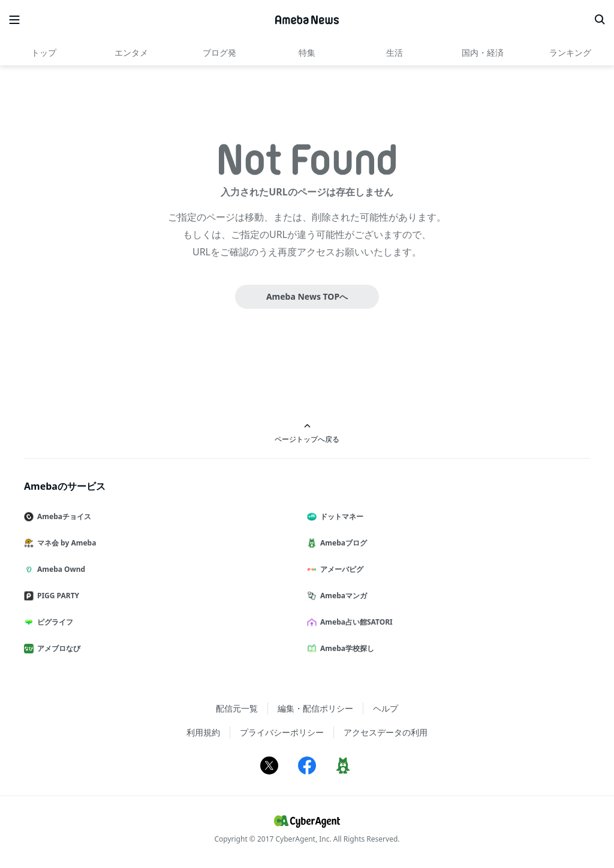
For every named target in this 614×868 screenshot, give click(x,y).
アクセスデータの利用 (386, 732)
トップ (44, 52)
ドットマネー (340, 516)
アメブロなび (57, 648)
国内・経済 (483, 52)
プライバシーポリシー (282, 732)
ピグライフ (53, 622)
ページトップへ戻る (307, 433)
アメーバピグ (340, 569)
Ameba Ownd (59, 569)
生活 (395, 52)
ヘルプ (386, 708)
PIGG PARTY (56, 596)
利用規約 (203, 732)
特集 (307, 52)
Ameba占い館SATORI (355, 622)
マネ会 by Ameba (65, 543)
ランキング (570, 52)
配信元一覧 (237, 708)
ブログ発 (219, 52)
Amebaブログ (342, 543)
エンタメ (131, 52)
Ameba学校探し (345, 648)
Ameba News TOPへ (307, 296)
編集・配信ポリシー (315, 708)
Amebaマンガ (342, 596)
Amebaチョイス (62, 516)
